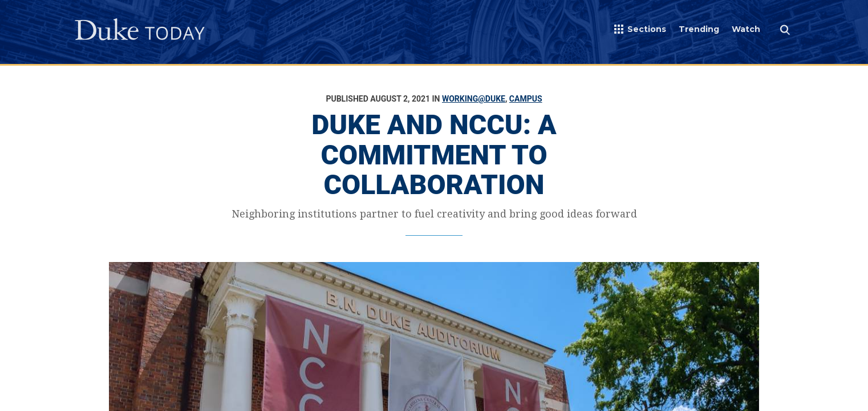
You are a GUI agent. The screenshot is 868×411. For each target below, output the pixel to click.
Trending (699, 29)
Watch (746, 29)
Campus (526, 99)
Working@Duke (474, 99)
